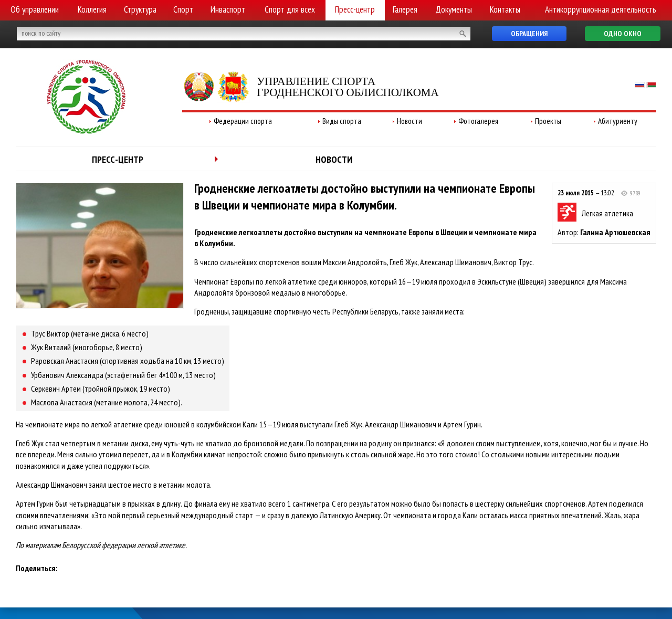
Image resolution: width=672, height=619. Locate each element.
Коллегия (92, 9)
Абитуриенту (618, 121)
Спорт (183, 9)
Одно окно (623, 34)
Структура (140, 9)
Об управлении (35, 9)
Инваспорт (228, 9)
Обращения (529, 34)
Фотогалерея (478, 121)
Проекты (548, 121)
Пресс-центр (355, 9)
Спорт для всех (290, 9)
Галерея (405, 9)
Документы (454, 9)
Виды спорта (342, 121)
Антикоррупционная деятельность (601, 9)
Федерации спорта (243, 121)
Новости (409, 121)
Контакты (505, 9)
